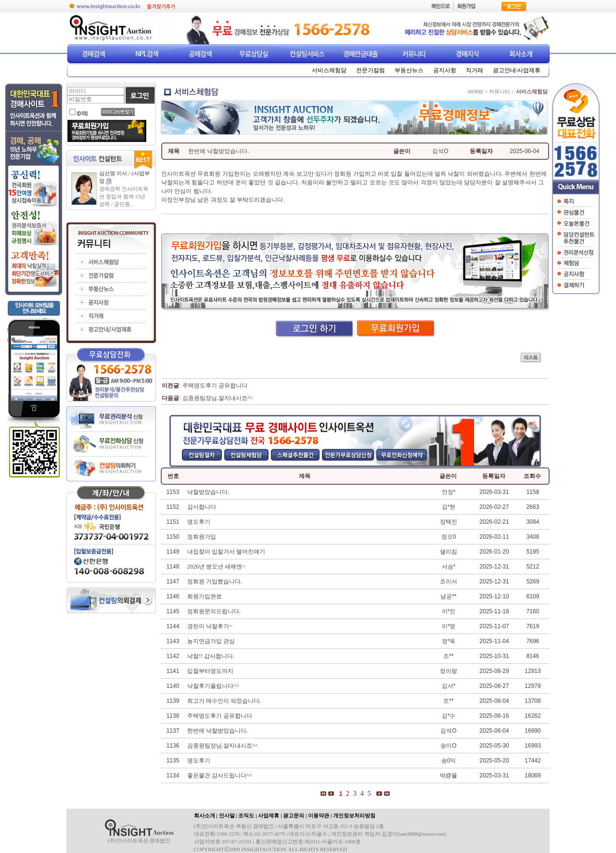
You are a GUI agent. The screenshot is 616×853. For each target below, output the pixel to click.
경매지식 (467, 53)
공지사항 (445, 70)
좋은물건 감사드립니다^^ (219, 775)
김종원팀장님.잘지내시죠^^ (218, 398)
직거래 (475, 70)
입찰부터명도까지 (210, 671)
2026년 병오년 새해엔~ (216, 567)
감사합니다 (202, 507)
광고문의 (294, 815)
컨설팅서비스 (307, 53)
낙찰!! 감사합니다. (211, 656)
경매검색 (93, 53)
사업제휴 (269, 815)
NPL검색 (147, 53)
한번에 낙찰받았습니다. (218, 731)
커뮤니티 (414, 53)
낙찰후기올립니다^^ (213, 686)
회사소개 (521, 53)
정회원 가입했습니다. (215, 582)
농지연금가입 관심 (211, 641)
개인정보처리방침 (354, 815)
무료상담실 (254, 53)
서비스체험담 (329, 70)
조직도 (246, 815)
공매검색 (200, 53)
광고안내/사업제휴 (517, 70)
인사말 (227, 815)
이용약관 (319, 815)
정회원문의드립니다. (214, 611)
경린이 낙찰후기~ (210, 626)
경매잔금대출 (360, 53)
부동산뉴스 (409, 70)
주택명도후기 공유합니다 (215, 386)
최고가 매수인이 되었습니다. (224, 701)
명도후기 (199, 522)
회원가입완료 (205, 596)
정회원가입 (202, 537)
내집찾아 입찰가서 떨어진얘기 (226, 552)
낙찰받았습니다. (208, 492)
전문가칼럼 (371, 70)
